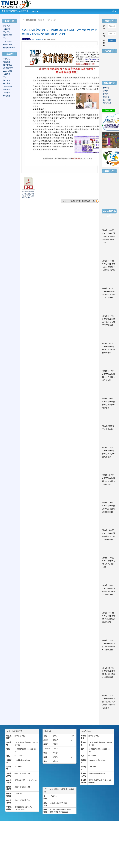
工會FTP (7, 77)
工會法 (6, 38)
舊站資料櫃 (107, 103)
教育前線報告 (26, 39)
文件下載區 (8, 65)
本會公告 (7, 59)
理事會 (105, 91)
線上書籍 (7, 83)
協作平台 (7, 80)
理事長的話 (8, 35)
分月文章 (41, 20)
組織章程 (106, 88)
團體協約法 (8, 44)
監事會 (105, 94)
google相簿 (8, 71)
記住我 (103, 43)
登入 (114, 11)
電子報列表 (52, 20)
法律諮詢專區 (8, 68)
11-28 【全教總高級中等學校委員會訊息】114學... (80, 201)
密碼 (104, 35)
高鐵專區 (7, 93)
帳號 (104, 27)
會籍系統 (7, 74)
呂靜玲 (33, 39)
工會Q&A (7, 32)
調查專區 (7, 90)
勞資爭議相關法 (9, 48)
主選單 (35, 11)
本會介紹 (7, 26)
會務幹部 (7, 29)
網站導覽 (7, 96)
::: (40, 10)
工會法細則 (8, 41)
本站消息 (31, 20)
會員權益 (7, 62)
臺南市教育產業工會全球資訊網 (15, 11)
